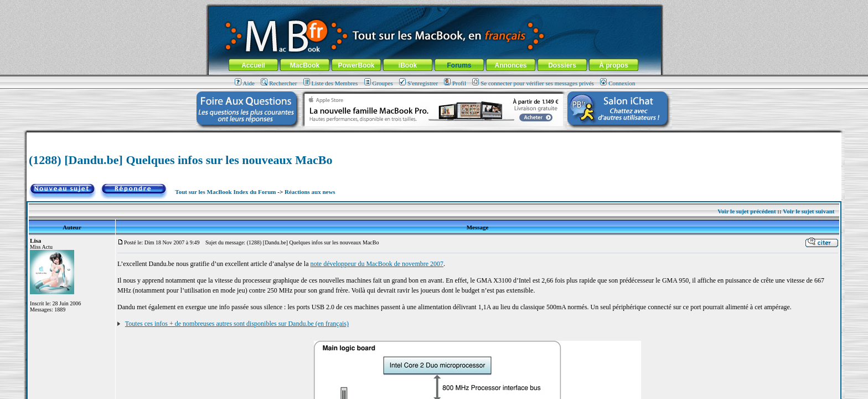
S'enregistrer (418, 83)
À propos (614, 65)
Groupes (379, 83)
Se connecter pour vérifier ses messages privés (533, 83)
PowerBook (356, 65)
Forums (459, 65)
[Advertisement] (434, 137)
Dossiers (562, 65)
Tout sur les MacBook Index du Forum (225, 192)
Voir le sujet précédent (746, 211)
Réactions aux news (310, 192)
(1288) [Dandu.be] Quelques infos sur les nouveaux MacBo (180, 160)
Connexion (618, 83)
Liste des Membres (331, 83)
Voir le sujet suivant (808, 211)
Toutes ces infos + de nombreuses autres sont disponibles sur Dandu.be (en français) (237, 324)
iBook (408, 65)
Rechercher (279, 83)
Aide (245, 83)
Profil (455, 83)
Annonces (510, 65)
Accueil (253, 65)
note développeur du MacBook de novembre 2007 (377, 264)
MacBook (305, 65)
